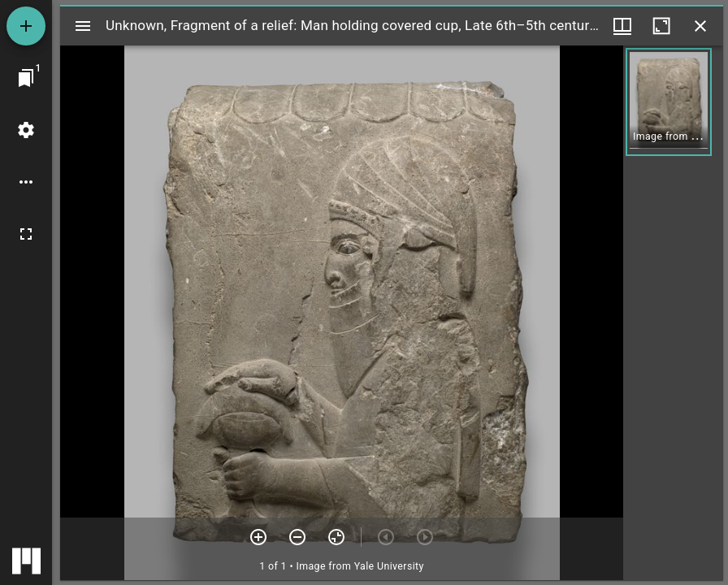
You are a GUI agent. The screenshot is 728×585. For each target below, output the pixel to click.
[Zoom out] (297, 537)
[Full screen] (26, 234)
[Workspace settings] (26, 130)
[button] (669, 102)
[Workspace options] (26, 182)
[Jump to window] (26, 78)
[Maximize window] (661, 26)
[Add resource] (26, 26)
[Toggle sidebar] (83, 26)
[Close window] (700, 26)
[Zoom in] (258, 537)
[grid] (673, 313)
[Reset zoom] (336, 537)
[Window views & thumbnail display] (622, 26)
